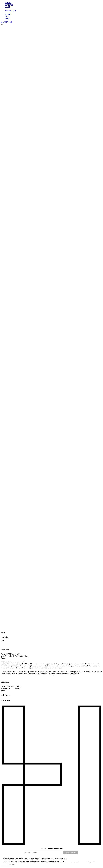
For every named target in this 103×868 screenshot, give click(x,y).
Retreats (8, 3)
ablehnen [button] (75, 862)
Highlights (9, 5)
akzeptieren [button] (90, 862)
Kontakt (8, 14)
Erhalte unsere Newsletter (52, 849)
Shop (7, 16)
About (8, 7)
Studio (8, 18)
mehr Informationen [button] (11, 864)
